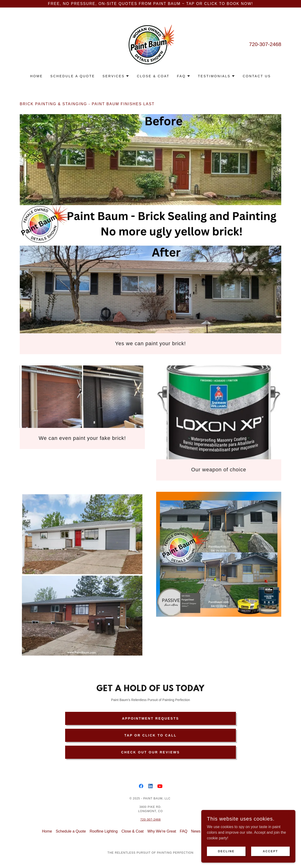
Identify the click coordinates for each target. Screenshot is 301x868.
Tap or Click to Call (150, 735)
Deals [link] (232, 831)
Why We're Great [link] (162, 831)
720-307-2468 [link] (265, 44)
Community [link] (214, 831)
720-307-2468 (151, 820)
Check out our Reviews (150, 752)
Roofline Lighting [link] (104, 831)
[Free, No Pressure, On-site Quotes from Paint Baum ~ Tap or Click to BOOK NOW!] (150, 4)
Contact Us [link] (257, 76)
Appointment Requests (151, 718)
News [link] (196, 831)
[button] (116, 76)
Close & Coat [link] (153, 76)
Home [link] (36, 76)
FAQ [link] (184, 831)
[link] (150, 44)
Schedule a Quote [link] (73, 76)
